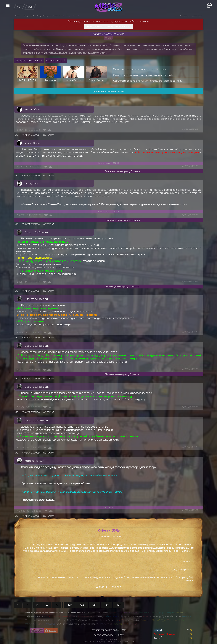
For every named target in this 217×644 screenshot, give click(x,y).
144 (82, 605)
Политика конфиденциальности (99, 642)
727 (123, 630)
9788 (121, 635)
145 (94, 605)
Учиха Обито (33, 109)
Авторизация (197, 16)
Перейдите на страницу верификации (109, 26)
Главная (18, 16)
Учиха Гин (31, 183)
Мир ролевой (29, 16)
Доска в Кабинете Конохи (109, 91)
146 (107, 605)
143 (70, 605)
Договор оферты (126, 642)
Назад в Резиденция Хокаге (47, 16)
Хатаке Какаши (34, 461)
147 (119, 605)
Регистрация (184, 16)
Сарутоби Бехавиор (38, 232)
